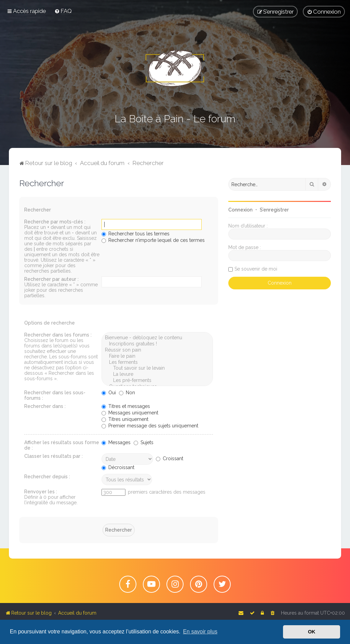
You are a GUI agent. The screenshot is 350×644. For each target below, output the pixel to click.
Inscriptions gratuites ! (157, 344)
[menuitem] (63, 11)
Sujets (144, 442)
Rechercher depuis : (47, 477)
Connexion (240, 210)
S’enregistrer (274, 210)
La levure (157, 374)
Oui (109, 393)
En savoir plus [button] (200, 632)
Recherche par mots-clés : (55, 222)
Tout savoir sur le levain (157, 368)
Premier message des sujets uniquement (150, 426)
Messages (116, 442)
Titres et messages (126, 406)
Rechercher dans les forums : (58, 335)
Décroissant (118, 467)
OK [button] (312, 632)
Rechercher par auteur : (51, 279)
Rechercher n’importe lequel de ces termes (153, 240)
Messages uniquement (130, 413)
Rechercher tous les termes (136, 234)
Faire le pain (157, 356)
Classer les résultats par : (53, 456)
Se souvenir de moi (256, 269)
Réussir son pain (157, 350)
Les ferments (157, 362)
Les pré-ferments (157, 381)
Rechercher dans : (45, 406)
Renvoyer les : (41, 492)
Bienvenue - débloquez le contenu (157, 338)
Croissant (170, 458)
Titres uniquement (125, 419)
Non (127, 393)
